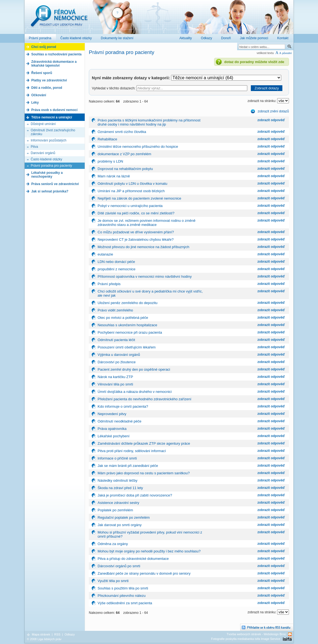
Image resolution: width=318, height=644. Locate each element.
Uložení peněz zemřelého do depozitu (127, 303)
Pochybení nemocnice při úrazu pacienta (130, 332)
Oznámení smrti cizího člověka (122, 132)
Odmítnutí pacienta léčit (116, 340)
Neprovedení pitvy (112, 414)
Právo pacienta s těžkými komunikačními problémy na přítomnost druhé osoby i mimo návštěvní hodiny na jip (149, 122)
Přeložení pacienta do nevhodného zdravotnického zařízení (144, 399)
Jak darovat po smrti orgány (120, 525)
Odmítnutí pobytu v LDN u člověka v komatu (132, 184)
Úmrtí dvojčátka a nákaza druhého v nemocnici (135, 392)
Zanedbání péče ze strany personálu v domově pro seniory (144, 573)
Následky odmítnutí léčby (117, 480)
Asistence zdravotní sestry (118, 503)
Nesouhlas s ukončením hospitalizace (127, 325)
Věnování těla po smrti (115, 384)
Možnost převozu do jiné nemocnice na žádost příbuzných (144, 247)
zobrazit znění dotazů (273, 111)
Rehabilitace (107, 139)
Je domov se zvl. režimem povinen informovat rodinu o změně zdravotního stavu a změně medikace (147, 223)
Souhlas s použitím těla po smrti (123, 588)
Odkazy (69, 634)
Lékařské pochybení (113, 436)
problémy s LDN (110, 161)
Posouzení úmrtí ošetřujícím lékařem (127, 347)
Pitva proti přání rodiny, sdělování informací (132, 451)
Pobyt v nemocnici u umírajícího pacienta (130, 206)
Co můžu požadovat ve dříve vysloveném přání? (136, 232)
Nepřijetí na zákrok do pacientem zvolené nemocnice (139, 198)
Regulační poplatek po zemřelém (124, 517)
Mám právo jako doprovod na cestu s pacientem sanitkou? (144, 473)
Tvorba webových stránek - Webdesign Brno (256, 634)
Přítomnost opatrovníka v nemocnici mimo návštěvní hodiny (145, 276)
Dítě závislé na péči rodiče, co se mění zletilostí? (136, 213)
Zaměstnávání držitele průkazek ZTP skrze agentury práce (144, 443)
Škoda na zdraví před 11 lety (120, 488)
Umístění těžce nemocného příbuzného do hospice (138, 147)
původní (287, 53)
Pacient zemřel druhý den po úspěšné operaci (134, 369)
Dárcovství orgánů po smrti (119, 566)
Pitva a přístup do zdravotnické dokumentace (133, 559)
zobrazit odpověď (271, 120)
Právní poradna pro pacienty (51, 166)
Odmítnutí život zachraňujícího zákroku (53, 132)
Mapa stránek (41, 634)
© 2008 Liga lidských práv (44, 639)
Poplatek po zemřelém (115, 510)
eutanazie (105, 254)
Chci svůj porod (44, 47)
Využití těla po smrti (113, 581)
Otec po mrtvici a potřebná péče (123, 318)
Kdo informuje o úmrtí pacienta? (123, 406)
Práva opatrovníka (112, 429)
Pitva (34, 147)
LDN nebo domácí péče (116, 262)
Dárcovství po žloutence (117, 362)
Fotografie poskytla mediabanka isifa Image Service (246, 639)
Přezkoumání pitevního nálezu (122, 596)
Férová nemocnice (59, 19)
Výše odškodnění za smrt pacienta (125, 603)
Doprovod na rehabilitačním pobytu (125, 169)
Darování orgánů (43, 153)
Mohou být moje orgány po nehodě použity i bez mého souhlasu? (149, 551)
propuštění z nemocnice (117, 269)
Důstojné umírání (43, 124)
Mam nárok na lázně (114, 176)
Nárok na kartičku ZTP (115, 377)
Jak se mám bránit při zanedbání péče (128, 466)
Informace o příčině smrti (117, 458)
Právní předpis (109, 284)
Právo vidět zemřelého (115, 310)
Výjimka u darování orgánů (119, 355)
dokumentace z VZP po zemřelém (124, 154)
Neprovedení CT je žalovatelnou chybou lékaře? (136, 239)
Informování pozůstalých (49, 140)
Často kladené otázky (46, 159)
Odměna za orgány (113, 544)
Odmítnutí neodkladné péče (120, 421)
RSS (57, 634)
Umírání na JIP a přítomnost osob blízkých (131, 191)
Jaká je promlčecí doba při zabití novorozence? (135, 495)
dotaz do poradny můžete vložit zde (254, 62)
